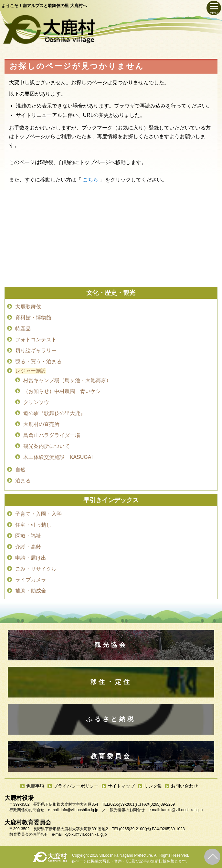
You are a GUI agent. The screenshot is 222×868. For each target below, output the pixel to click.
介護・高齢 (28, 547)
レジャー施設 (31, 371)
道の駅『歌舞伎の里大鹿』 (54, 413)
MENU (214, 13)
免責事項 (35, 786)
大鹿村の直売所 (41, 424)
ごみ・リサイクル (36, 569)
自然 (20, 470)
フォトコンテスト (36, 340)
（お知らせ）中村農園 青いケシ (62, 391)
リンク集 (153, 786)
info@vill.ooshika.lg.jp (79, 810)
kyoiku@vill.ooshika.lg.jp (86, 834)
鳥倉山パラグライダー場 (52, 435)
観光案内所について (47, 446)
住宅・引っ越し (33, 525)
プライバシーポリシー (76, 786)
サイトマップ (121, 786)
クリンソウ (36, 402)
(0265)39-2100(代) (135, 829)
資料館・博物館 (33, 318)
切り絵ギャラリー (36, 351)
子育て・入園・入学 (38, 514)
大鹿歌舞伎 (28, 307)
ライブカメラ (31, 580)
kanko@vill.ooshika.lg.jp (182, 810)
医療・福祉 (28, 536)
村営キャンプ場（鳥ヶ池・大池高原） (67, 380)
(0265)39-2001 (122, 804)
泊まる (23, 481)
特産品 (23, 329)
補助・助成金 (31, 591)
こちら (90, 180)
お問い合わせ (185, 786)
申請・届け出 (31, 558)
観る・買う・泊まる (38, 362)
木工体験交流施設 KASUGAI (58, 457)
